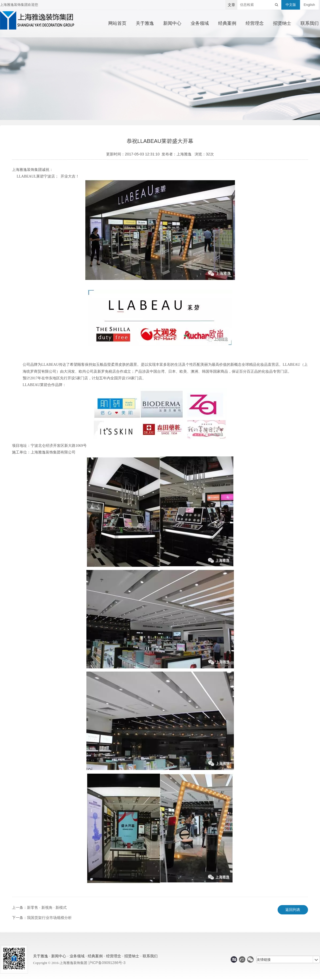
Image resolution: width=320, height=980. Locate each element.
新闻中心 (172, 23)
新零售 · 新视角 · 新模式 (47, 907)
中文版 (291, 5)
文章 (231, 5)
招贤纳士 (282, 23)
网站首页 (117, 23)
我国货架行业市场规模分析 (49, 918)
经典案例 (227, 23)
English (309, 5)
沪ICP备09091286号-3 (107, 963)
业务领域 (200, 23)
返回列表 (293, 910)
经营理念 (255, 23)
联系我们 (310, 23)
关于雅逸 (145, 23)
